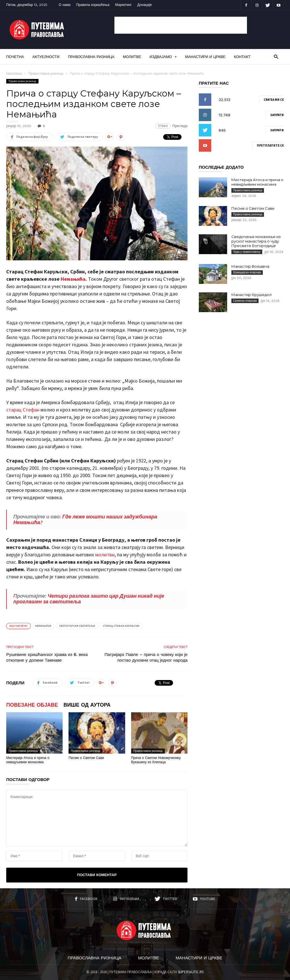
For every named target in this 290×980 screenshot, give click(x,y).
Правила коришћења (93, 5)
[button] (276, 56)
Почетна (15, 57)
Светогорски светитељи (77, 626)
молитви (105, 555)
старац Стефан (23, 410)
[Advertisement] (181, 25)
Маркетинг (123, 5)
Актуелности (46, 57)
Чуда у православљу (247, 252)
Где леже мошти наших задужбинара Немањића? (85, 519)
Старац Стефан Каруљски (121, 626)
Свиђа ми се (274, 100)
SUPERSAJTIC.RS (191, 972)
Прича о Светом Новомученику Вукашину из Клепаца (156, 760)
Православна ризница (91, 57)
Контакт (242, 57)
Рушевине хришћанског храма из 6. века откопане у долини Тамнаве (47, 657)
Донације (145, 5)
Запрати (277, 115)
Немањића (73, 279)
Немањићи (43, 626)
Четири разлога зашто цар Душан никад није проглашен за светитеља (89, 599)
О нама (65, 5)
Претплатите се (270, 145)
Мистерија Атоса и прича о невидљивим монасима (28, 760)
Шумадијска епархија (247, 272)
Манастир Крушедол (251, 295)
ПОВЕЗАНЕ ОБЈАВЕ (32, 705)
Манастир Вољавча (250, 266)
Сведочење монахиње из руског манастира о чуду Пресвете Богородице (256, 241)
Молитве (132, 57)
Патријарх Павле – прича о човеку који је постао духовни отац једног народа (146, 657)
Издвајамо (163, 57)
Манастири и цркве (205, 57)
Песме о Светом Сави (86, 758)
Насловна (14, 74)
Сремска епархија (245, 301)
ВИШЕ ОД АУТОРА (87, 705)
